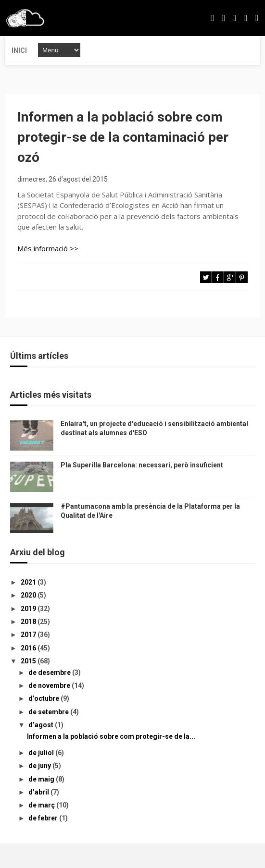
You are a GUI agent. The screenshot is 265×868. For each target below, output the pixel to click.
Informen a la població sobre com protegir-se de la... (111, 736)
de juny (40, 766)
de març (42, 805)
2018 (29, 622)
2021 (29, 582)
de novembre (50, 685)
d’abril (39, 792)
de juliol (42, 753)
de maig (42, 779)
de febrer (44, 818)
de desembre (50, 672)
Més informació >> (48, 248)
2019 (29, 609)
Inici (19, 50)
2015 (29, 661)
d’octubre (44, 698)
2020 (29, 595)
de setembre (49, 712)
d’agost (42, 725)
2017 (29, 635)
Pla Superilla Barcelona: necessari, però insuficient (142, 465)
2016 (29, 648)
